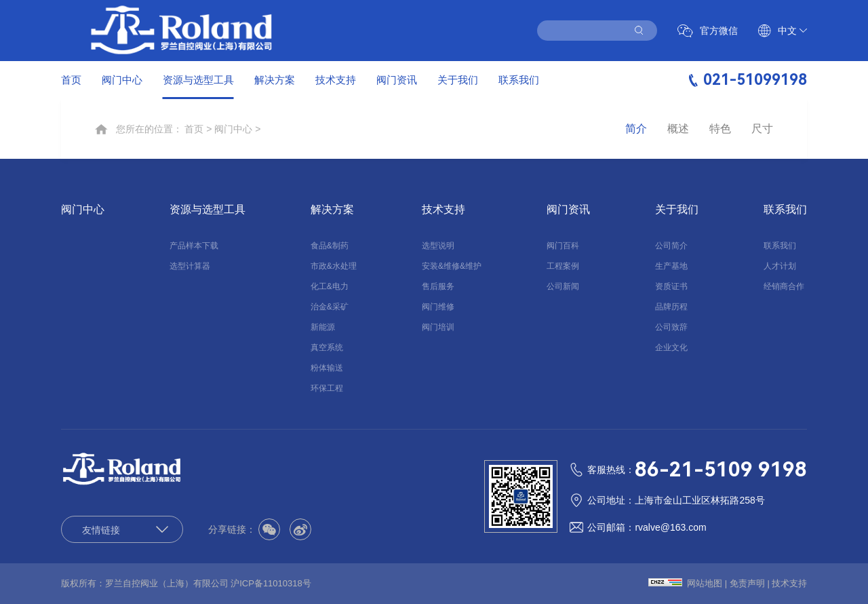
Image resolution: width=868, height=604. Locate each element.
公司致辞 (671, 327)
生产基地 (671, 266)
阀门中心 (122, 80)
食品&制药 (330, 246)
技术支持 (336, 80)
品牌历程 (671, 307)
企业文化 (671, 347)
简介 (636, 129)
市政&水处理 (334, 266)
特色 (720, 129)
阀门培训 (438, 327)
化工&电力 (330, 286)
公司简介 (671, 246)
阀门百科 (563, 246)
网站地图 (705, 583)
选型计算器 (190, 266)
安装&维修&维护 (452, 266)
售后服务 (438, 286)
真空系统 (327, 347)
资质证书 (671, 286)
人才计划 (780, 266)
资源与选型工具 (198, 80)
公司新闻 (563, 286)
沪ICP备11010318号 (271, 583)
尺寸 (762, 129)
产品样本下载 (194, 246)
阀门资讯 (397, 80)
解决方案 (275, 80)
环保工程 (327, 388)
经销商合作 (784, 286)
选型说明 (438, 246)
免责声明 (747, 583)
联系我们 (519, 80)
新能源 (323, 327)
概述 (678, 129)
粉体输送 (327, 368)
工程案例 (563, 266)
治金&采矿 (330, 307)
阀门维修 (438, 307)
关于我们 (458, 80)
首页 (71, 80)
